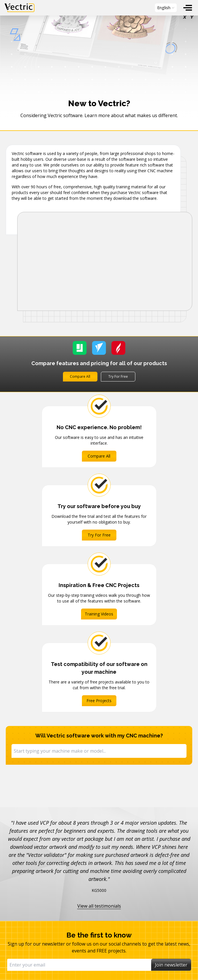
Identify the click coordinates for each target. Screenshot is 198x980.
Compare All (80, 376)
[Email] (79, 965)
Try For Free (118, 376)
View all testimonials (99, 906)
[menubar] (99, 8)
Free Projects (99, 701)
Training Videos (99, 614)
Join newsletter (171, 965)
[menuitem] (188, 8)
